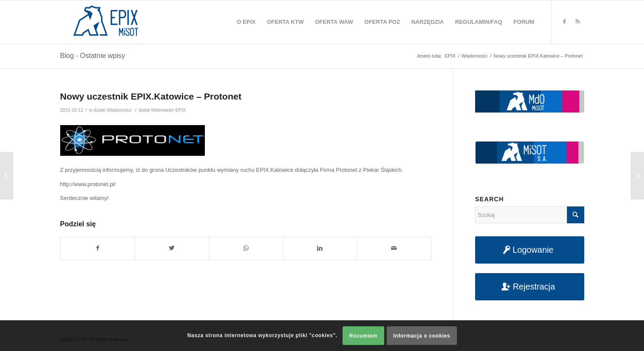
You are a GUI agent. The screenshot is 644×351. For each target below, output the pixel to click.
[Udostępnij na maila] (394, 248)
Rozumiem (363, 336)
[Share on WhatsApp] (246, 248)
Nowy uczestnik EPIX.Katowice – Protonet (151, 96)
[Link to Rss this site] (578, 22)
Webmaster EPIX (168, 110)
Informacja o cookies (422, 336)
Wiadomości (119, 110)
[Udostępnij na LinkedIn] (320, 248)
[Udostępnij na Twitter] (172, 248)
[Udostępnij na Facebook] (98, 248)
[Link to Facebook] (565, 22)
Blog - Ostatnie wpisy (93, 56)
